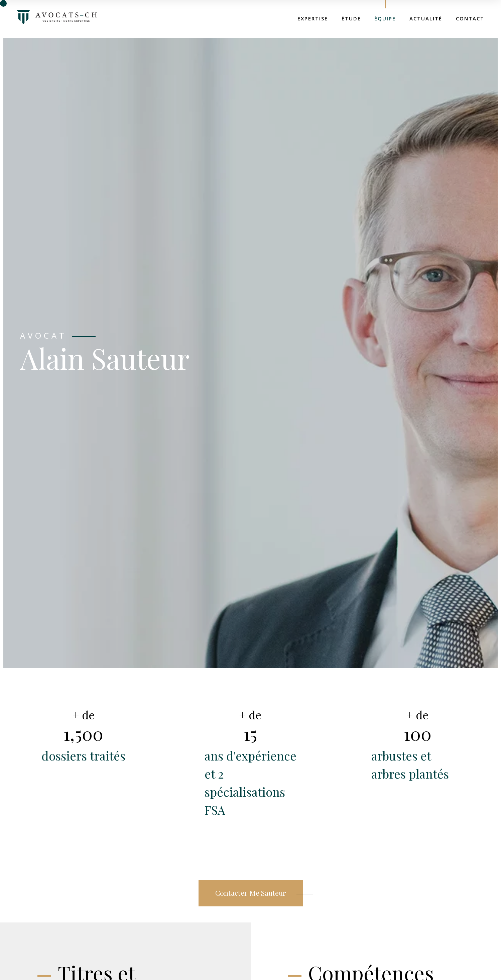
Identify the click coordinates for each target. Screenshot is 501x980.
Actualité (426, 18)
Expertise (313, 18)
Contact (470, 18)
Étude (351, 18)
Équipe (385, 18)
